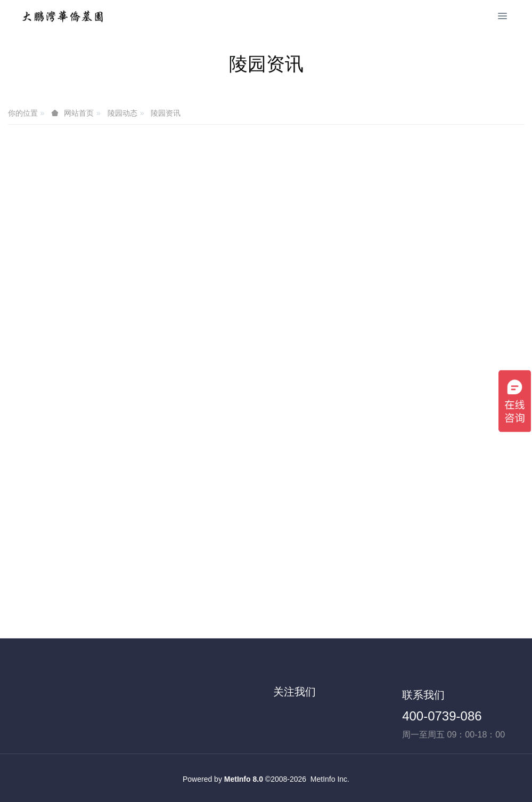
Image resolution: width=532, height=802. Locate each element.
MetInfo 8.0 (244, 779)
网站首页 (79, 113)
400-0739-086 (442, 716)
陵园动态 (122, 113)
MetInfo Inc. (330, 779)
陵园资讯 (166, 113)
